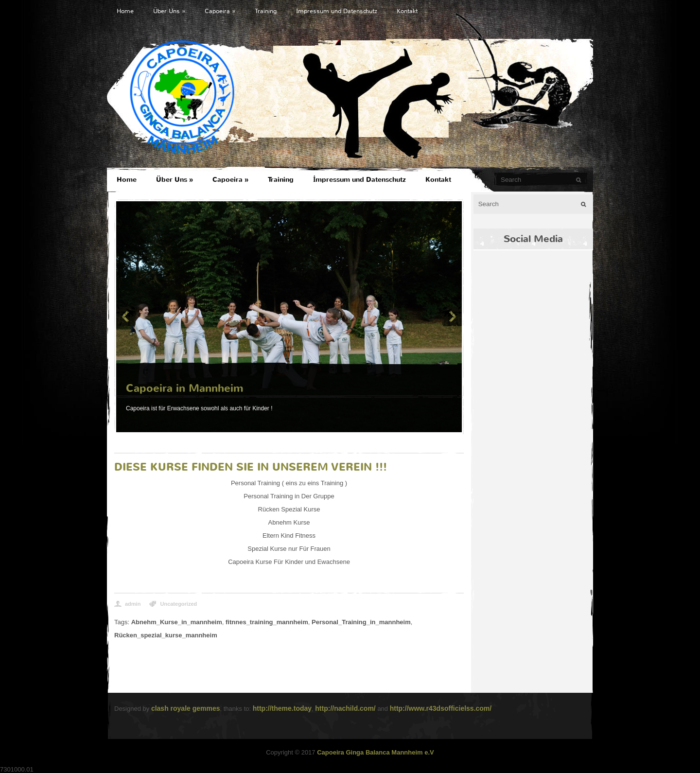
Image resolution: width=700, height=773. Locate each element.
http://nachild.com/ (345, 708)
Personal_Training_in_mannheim (361, 622)
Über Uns (169, 11)
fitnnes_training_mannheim (267, 622)
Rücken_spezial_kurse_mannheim (166, 635)
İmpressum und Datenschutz (337, 11)
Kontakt (407, 11)
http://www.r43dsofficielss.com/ (441, 708)
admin (133, 604)
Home (125, 11)
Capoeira (220, 11)
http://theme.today (282, 708)
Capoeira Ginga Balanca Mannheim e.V (376, 752)
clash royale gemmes (186, 708)
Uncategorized (178, 604)
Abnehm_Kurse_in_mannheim (177, 622)
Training (266, 11)
